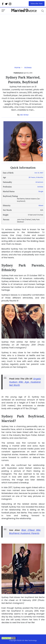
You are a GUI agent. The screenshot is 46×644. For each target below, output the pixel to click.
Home (17, 68)
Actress (28, 68)
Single (41, 191)
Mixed (41, 205)
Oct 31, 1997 (39, 173)
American (39, 182)
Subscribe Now (37, 4)
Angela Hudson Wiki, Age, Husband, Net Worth (25, 382)
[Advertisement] (23, 37)
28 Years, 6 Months (36, 177)
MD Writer (24, 115)
